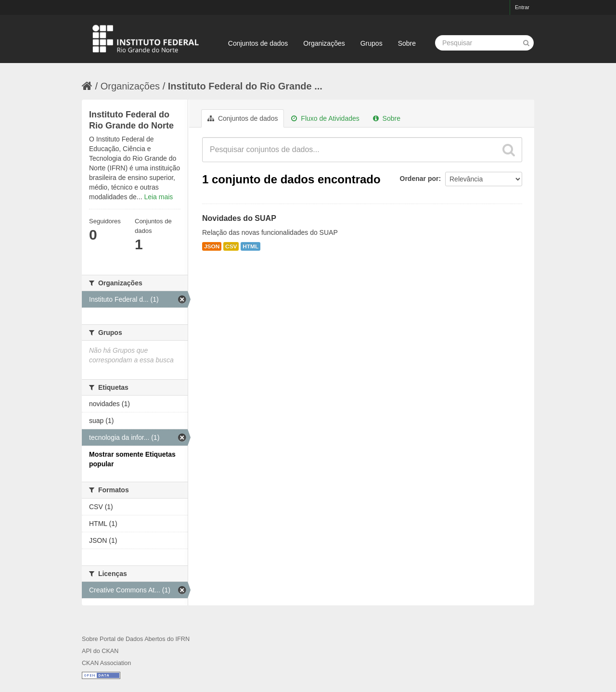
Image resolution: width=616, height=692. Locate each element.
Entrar (522, 7)
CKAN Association (106, 663)
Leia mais (158, 197)
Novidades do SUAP (239, 218)
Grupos (372, 43)
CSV (231, 246)
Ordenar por (419, 179)
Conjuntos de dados (258, 43)
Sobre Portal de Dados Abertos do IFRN (136, 639)
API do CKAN (100, 651)
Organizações (324, 43)
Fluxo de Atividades (325, 118)
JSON (212, 246)
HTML (250, 246)
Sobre (407, 43)
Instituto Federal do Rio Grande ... (245, 86)
